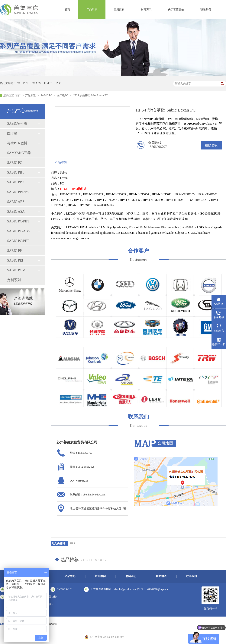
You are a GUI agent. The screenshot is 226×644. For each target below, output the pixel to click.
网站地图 (161, 576)
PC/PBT (48, 83)
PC (18, 83)
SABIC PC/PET (18, 241)
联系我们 (206, 9)
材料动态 (131, 576)
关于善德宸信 (176, 9)
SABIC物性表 (17, 124)
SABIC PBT (16, 172)
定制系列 (14, 280)
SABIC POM (16, 270)
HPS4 (64, 189)
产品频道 (31, 95)
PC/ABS (36, 83)
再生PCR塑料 (17, 143)
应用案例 (119, 9)
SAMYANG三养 (19, 153)
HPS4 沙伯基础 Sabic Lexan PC (90, 95)
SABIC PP (15, 251)
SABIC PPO (16, 182)
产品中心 (70, 576)
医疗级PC (63, 95)
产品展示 (92, 9)
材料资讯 (146, 9)
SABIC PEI (15, 260)
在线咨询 (211, 145)
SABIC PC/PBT (18, 221)
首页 (67, 9)
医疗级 (12, 133)
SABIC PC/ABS (18, 231)
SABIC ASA (16, 212)
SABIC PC (47, 95)
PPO (59, 83)
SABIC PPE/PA (18, 192)
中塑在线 (52, 624)
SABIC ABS (16, 202)
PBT (26, 83)
